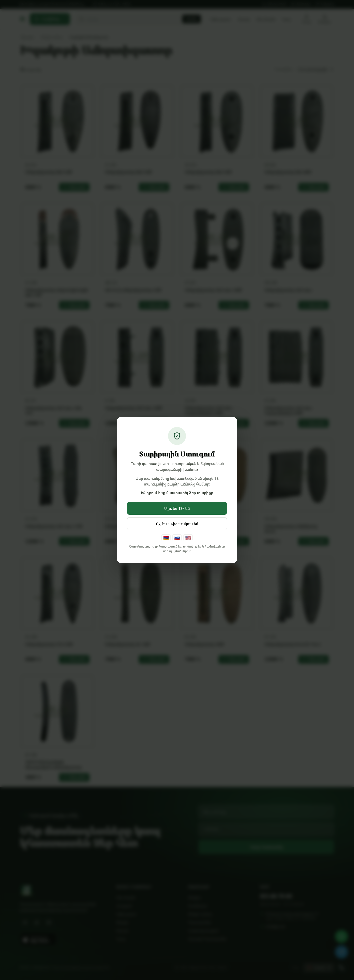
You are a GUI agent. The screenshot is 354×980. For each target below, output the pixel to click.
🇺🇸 (188, 538)
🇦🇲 (166, 538)
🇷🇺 (177, 538)
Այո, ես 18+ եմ (177, 508)
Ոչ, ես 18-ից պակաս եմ (177, 524)
